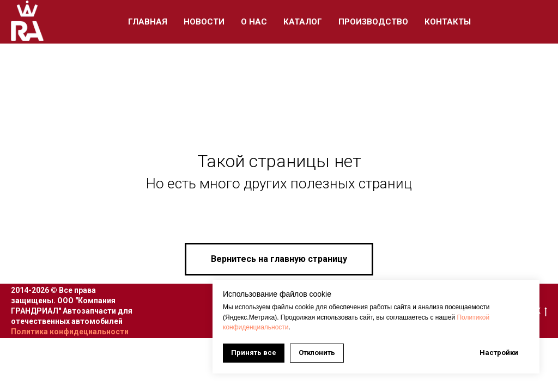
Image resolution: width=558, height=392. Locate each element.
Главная (148, 22)
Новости (204, 22)
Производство (373, 22)
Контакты (448, 22)
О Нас (254, 22)
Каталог (303, 22)
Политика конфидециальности (70, 332)
